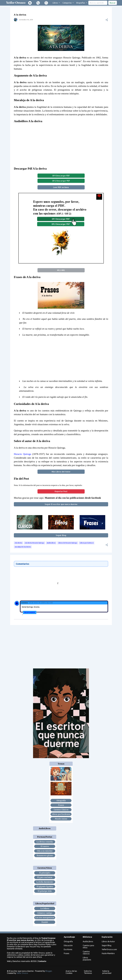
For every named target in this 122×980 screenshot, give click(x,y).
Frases (67, 953)
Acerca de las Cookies (71, 972)
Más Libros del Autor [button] (61, 472)
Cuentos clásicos (86, 953)
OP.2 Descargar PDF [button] (61, 181)
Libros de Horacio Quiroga (68, 543)
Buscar (113, 3)
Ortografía (68, 941)
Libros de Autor (108, 941)
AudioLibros (51, 543)
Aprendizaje (69, 937)
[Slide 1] (59, 755)
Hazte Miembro (108, 953)
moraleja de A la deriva (23, 547)
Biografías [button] (81, 3)
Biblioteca (87, 937)
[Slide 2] (63, 755)
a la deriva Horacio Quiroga (34, 543)
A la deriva (18, 543)
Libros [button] (55, 3)
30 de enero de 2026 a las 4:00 (41, 603)
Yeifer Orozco (22, 973)
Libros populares (87, 959)
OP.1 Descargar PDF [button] (61, 176)
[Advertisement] (63, 359)
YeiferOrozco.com (109, 949)
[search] (98, 3)
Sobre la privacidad (107, 972)
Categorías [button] (67, 3)
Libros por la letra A (87, 543)
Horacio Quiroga (23, 454)
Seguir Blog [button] (61, 535)
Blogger (49, 971)
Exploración (107, 937)
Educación (68, 945)
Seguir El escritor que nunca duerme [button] (61, 504)
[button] (107, 20)
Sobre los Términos (88, 972)
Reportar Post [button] (61, 491)
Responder (30, 612)
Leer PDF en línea (61, 187)
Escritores (68, 949)
